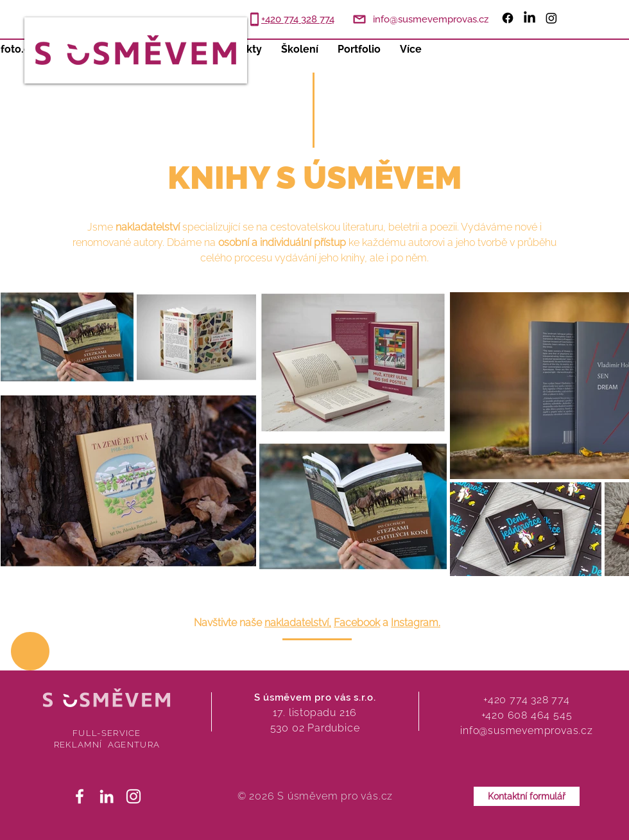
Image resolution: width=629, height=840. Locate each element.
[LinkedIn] (530, 18)
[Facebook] (508, 18)
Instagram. (416, 623)
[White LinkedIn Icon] (107, 796)
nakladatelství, (298, 623)
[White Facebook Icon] (80, 796)
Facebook (357, 623)
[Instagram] (551, 18)
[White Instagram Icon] (134, 796)
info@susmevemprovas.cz (527, 731)
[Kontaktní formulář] (527, 796)
